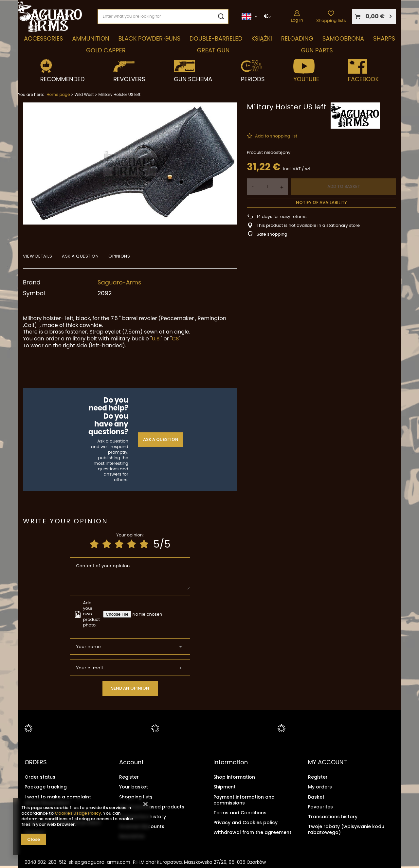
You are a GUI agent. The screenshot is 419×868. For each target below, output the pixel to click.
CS (175, 339)
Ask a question (161, 439)
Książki (262, 38)
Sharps (384, 38)
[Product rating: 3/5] (119, 544)
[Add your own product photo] (149, 614)
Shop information (234, 777)
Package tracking (46, 787)
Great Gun (213, 50)
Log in (297, 20)
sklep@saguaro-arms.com (100, 862)
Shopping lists (331, 20)
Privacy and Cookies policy (246, 823)
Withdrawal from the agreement (252, 832)
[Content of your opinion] (130, 574)
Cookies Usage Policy (78, 813)
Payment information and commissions (244, 800)
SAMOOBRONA (343, 38)
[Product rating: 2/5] (107, 544)
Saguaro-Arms (119, 282)
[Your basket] (374, 17)
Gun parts (317, 50)
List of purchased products (152, 806)
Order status (40, 777)
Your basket (134, 787)
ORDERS (36, 762)
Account (131, 762)
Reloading (297, 38)
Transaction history (143, 816)
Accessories (44, 38)
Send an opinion (130, 688)
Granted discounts (142, 826)
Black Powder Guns (150, 38)
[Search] (221, 17)
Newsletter (132, 836)
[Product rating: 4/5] (132, 544)
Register (129, 777)
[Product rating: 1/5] (94, 544)
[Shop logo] (50, 17)
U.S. (156, 339)
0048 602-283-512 (45, 862)
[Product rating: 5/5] (144, 544)
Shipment (225, 787)
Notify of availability (321, 202)
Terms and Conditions (240, 812)
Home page (58, 94)
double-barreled (216, 38)
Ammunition (91, 38)
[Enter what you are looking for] (163, 17)
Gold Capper (106, 50)
